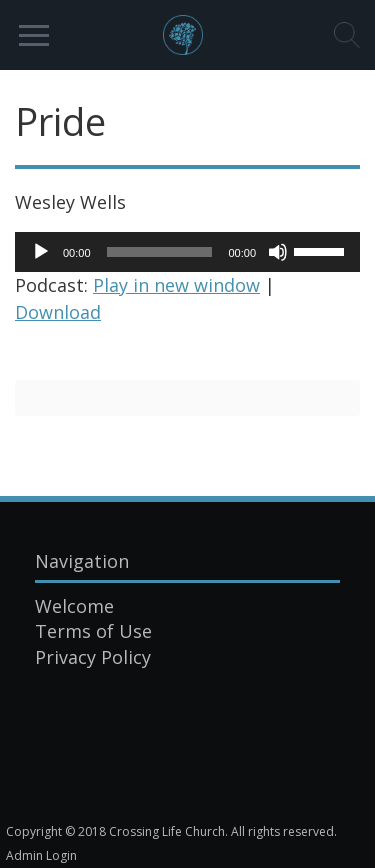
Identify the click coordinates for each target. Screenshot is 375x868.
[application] (187, 252)
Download (58, 312)
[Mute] (278, 252)
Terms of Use (93, 631)
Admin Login (41, 855)
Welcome (74, 606)
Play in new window (176, 285)
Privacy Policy (93, 657)
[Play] (41, 252)
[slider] (160, 252)
